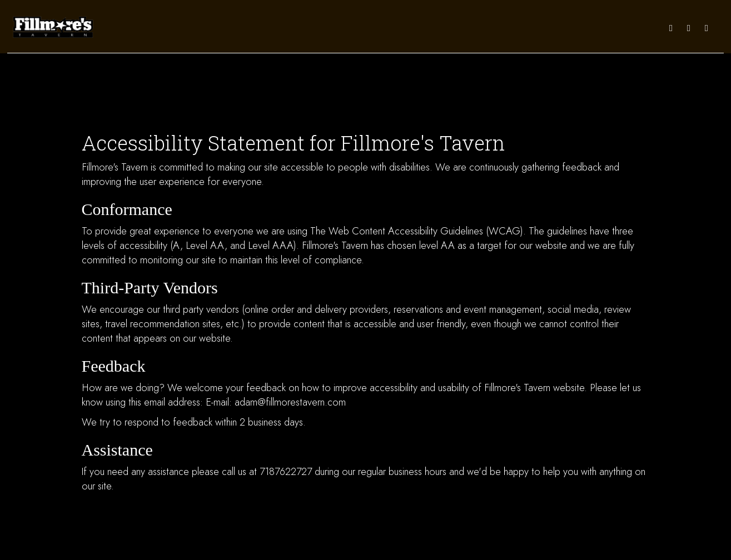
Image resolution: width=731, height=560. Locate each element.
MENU (253, 27)
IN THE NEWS (636, 27)
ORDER (599, 27)
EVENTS (404, 27)
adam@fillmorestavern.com (290, 402)
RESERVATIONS (557, 27)
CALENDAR (439, 27)
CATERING (478, 27)
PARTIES (514, 27)
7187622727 (286, 472)
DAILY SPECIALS (294, 27)
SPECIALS (371, 27)
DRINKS (337, 27)
